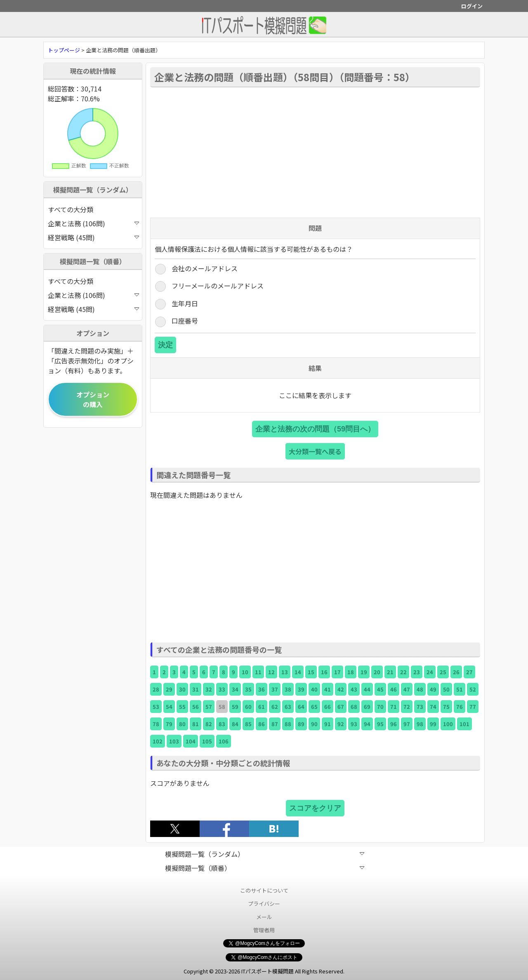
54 (169, 707)
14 (298, 672)
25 (443, 672)
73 (420, 707)
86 (262, 724)
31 (196, 689)
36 (262, 689)
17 (337, 672)
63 (288, 707)
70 (380, 707)
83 (222, 724)
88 (288, 724)
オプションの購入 (93, 399)
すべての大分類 (71, 209)
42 (341, 689)
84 (235, 724)
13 (285, 672)
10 (245, 672)
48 (420, 689)
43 (354, 689)
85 (248, 724)
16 (324, 672)
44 (367, 689)
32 (209, 689)
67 (341, 707)
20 (377, 672)
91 (328, 724)
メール (264, 917)
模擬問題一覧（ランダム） (265, 854)
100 (448, 724)
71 (394, 707)
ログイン (472, 6)
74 (433, 707)
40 (314, 689)
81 (196, 724)
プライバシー (264, 904)
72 (407, 707)
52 (473, 689)
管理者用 (264, 930)
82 (209, 724)
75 (446, 707)
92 (341, 724)
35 (248, 689)
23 (417, 672)
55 (182, 707)
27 (469, 672)
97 (407, 724)
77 (473, 707)
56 (196, 707)
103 (174, 741)
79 (169, 724)
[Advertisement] (315, 152)
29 (169, 689)
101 (464, 724)
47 (407, 689)
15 (311, 672)
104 (191, 741)
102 (158, 741)
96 (394, 724)
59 (235, 707)
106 (224, 741)
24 (430, 672)
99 (433, 724)
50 (446, 689)
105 (207, 741)
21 (390, 672)
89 (301, 724)
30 (182, 689)
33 (222, 689)
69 (367, 707)
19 (364, 672)
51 (460, 689)
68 (354, 707)
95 (380, 724)
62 (275, 707)
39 (301, 689)
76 (460, 707)
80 (182, 724)
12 (271, 672)
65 (314, 707)
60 (248, 707)
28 (156, 689)
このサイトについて (264, 890)
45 (380, 689)
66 (328, 707)
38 (288, 689)
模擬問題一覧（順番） (265, 868)
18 (351, 672)
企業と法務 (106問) (93, 223)
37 (275, 689)
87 (275, 724)
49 (433, 689)
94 (367, 724)
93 (354, 724)
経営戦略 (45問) (93, 237)
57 (209, 707)
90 (314, 724)
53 (156, 707)
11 (258, 672)
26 (456, 672)
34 (235, 689)
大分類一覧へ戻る (315, 451)
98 (420, 724)
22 (403, 672)
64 (301, 707)
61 (262, 707)
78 (156, 724)
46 (394, 689)
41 (328, 689)
